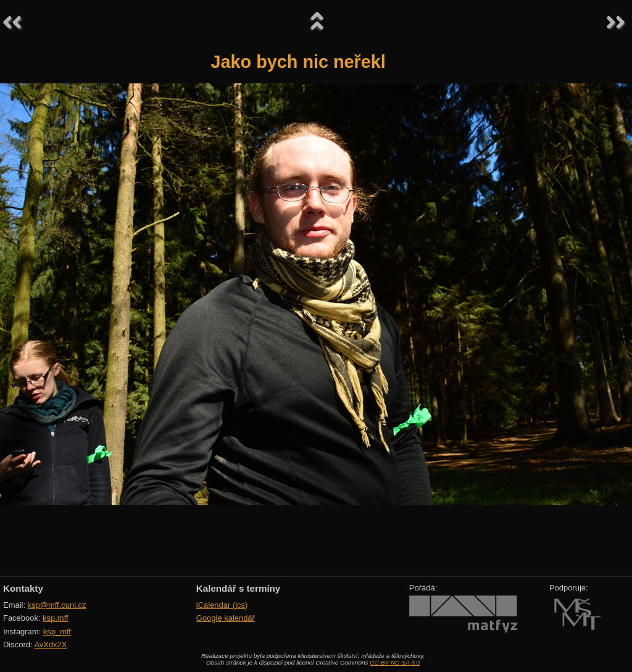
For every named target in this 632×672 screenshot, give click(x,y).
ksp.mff (56, 618)
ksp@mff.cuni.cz (57, 605)
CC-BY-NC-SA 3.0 (395, 662)
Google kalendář (226, 618)
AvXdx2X (50, 645)
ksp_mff (57, 632)
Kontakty (23, 588)
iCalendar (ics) (222, 605)
